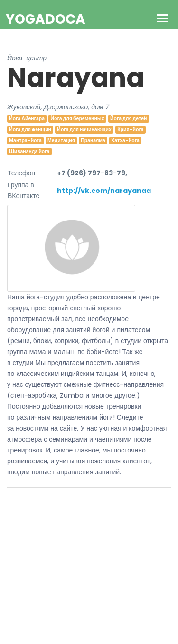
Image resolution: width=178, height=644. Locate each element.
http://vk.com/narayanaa (104, 191)
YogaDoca (46, 19)
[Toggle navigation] (163, 19)
